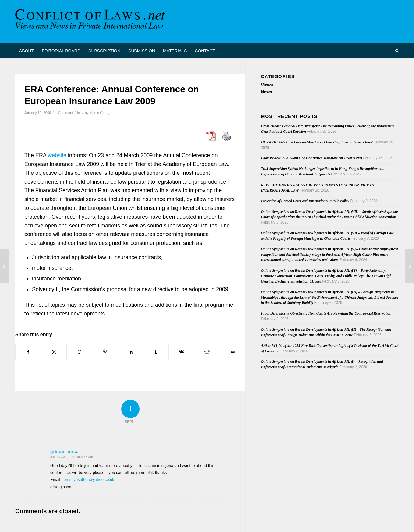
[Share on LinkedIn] (131, 352)
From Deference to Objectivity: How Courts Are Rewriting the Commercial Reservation (326, 313)
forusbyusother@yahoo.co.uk (88, 479)
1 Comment (64, 113)
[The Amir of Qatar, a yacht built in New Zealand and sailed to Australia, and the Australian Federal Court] (5, 266)
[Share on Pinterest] (105, 352)
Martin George (101, 113)
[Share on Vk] (181, 352)
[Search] (395, 51)
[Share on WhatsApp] (79, 352)
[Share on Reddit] (207, 352)
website (57, 155)
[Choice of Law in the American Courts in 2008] (409, 266)
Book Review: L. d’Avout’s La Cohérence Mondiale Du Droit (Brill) (311, 158)
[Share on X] (54, 352)
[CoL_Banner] (91, 22)
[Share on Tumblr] (156, 352)
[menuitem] (27, 51)
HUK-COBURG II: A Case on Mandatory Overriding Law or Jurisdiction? (317, 142)
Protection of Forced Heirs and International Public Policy (305, 201)
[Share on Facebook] (28, 352)
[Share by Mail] (233, 352)
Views (267, 85)
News (266, 92)
